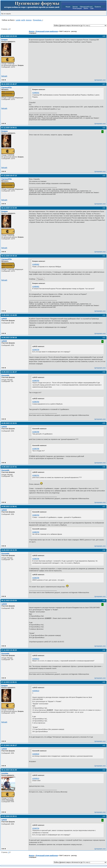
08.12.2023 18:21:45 (9, 770)
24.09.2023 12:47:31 (9, 467)
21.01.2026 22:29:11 (9, 816)
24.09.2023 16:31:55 (9, 550)
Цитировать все (100, 80)
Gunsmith (5, 376)
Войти (86, 8)
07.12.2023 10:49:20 (9, 650)
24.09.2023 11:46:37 (9, 372)
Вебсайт (4, 76)
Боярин (5, 40)
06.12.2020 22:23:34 (9, 36)
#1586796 (36, 559)
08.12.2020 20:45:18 (9, 256)
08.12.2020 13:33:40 (9, 208)
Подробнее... (38, 20)
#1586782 (36, 381)
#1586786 (36, 432)
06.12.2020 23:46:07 (9, 84)
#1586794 (36, 515)
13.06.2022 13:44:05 (9, 315)
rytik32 (4, 319)
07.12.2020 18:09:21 (9, 128)
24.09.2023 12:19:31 (9, 423)
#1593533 (36, 754)
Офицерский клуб (86, 7)
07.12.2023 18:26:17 (9, 745)
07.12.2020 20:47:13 (9, 176)
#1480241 (36, 93)
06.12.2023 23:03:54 (9, 601)
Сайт (92, 8)
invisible (5, 773)
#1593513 (36, 659)
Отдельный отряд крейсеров (47, 31)
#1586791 (36, 475)
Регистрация (77, 8)
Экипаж (75, 7)
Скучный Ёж (7, 88)
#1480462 (36, 264)
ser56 (23, 20)
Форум (68, 7)
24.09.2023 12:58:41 (9, 507)
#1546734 (36, 350)
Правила (98, 7)
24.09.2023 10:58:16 (9, 338)
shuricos (29, 20)
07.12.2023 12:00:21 (9, 682)
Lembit (18, 20)
